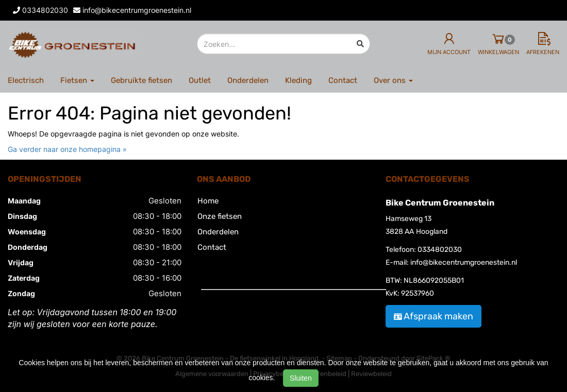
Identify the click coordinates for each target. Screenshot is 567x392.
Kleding (298, 80)
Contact (343, 80)
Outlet (200, 80)
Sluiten (301, 378)
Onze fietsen (220, 216)
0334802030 (440, 250)
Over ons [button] (393, 80)
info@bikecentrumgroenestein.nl (464, 262)
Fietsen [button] (77, 80)
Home (208, 201)
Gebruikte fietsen (141, 80)
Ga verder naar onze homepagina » (67, 149)
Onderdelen (248, 80)
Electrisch (26, 80)
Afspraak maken (433, 316)
